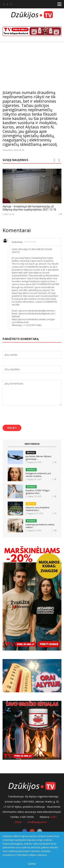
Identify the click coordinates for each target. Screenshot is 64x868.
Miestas (31, 453)
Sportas (31, 504)
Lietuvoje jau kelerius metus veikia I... (40, 526)
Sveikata (31, 470)
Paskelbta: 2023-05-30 (13, 150)
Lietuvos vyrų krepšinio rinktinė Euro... (38, 509)
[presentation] (29, 415)
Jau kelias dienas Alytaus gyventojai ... (38, 458)
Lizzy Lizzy (17, 242)
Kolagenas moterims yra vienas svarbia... (38, 475)
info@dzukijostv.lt (37, 822)
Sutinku (32, 864)
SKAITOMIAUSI (32, 444)
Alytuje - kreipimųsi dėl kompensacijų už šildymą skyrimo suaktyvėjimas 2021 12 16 (29, 208)
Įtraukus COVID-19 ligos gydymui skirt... (38, 492)
